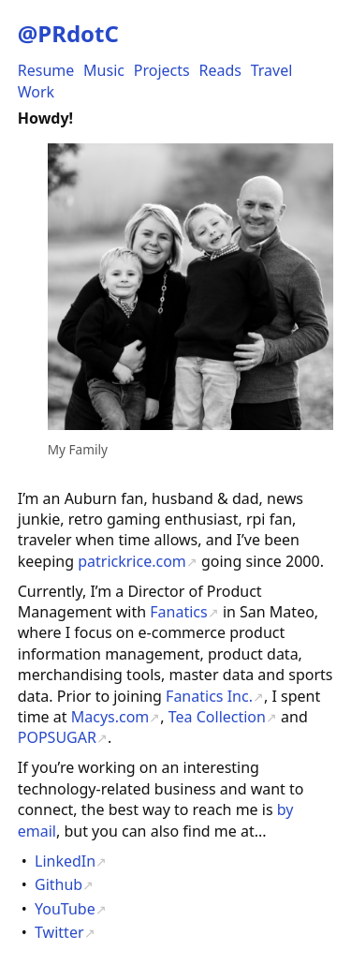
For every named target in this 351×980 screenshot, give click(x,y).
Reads (219, 70)
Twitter (59, 932)
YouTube (65, 909)
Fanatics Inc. (209, 696)
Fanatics (178, 612)
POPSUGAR (57, 737)
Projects (162, 70)
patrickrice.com (132, 561)
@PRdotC (68, 33)
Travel (272, 70)
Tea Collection (217, 717)
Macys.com (110, 717)
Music (104, 70)
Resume (46, 70)
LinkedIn (65, 861)
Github (58, 884)
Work (36, 92)
